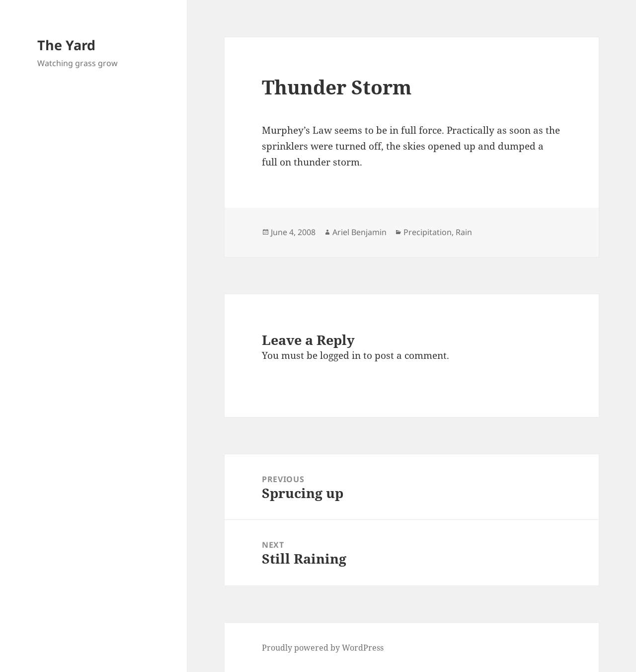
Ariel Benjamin (359, 232)
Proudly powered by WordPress (323, 648)
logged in (340, 355)
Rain (464, 232)
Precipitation (428, 232)
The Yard (66, 45)
